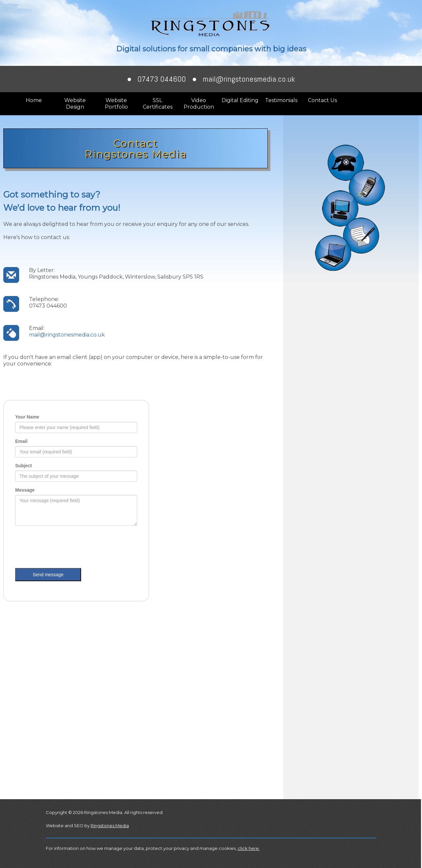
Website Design (75, 104)
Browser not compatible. (76, 507)
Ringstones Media (110, 826)
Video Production (199, 104)
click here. (249, 848)
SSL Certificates (158, 104)
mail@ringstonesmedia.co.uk (249, 79)
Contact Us (322, 100)
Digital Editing (240, 100)
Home (34, 100)
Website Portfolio (116, 104)
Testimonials (281, 100)
